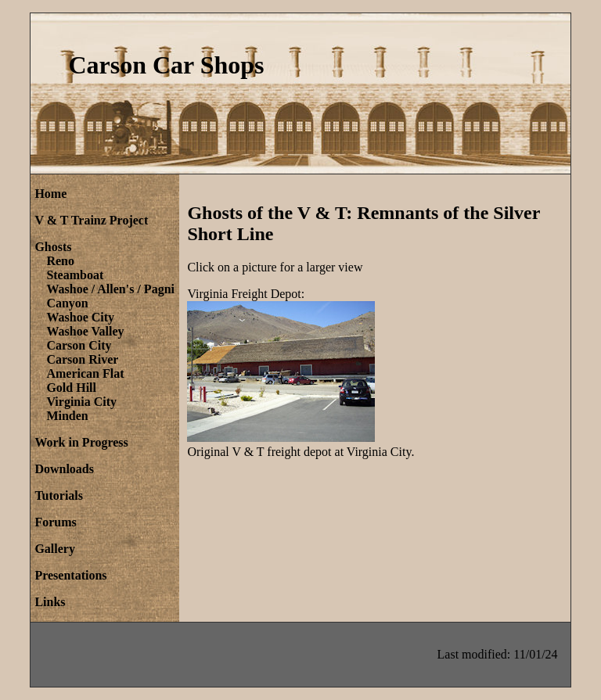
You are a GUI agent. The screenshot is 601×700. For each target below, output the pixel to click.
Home (50, 194)
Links (50, 602)
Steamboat (75, 275)
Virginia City (81, 402)
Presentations (70, 575)
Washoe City (80, 317)
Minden (67, 416)
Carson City (79, 345)
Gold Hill (71, 388)
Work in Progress (81, 442)
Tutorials (59, 495)
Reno (60, 261)
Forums (55, 522)
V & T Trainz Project (91, 220)
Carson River (82, 359)
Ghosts (53, 247)
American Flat (85, 373)
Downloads (64, 469)
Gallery (55, 549)
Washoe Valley (85, 331)
